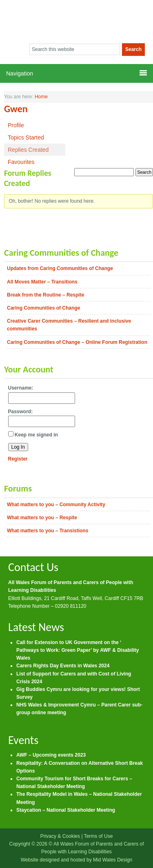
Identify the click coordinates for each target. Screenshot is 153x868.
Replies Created (28, 150)
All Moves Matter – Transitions (42, 282)
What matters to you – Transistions (48, 531)
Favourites (21, 162)
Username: (21, 388)
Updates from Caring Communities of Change (60, 268)
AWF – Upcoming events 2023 (51, 755)
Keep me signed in (36, 435)
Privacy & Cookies (60, 836)
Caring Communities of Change (43, 308)
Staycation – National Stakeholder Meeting (66, 810)
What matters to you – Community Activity (56, 505)
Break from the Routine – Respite (45, 295)
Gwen (16, 109)
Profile (16, 125)
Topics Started (26, 137)
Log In (18, 447)
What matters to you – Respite (42, 518)
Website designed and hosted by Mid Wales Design (77, 860)
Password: (21, 412)
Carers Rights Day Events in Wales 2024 (63, 666)
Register (18, 459)
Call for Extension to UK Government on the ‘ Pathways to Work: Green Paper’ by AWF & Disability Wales (78, 650)
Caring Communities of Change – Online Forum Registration (77, 342)
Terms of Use (99, 836)
